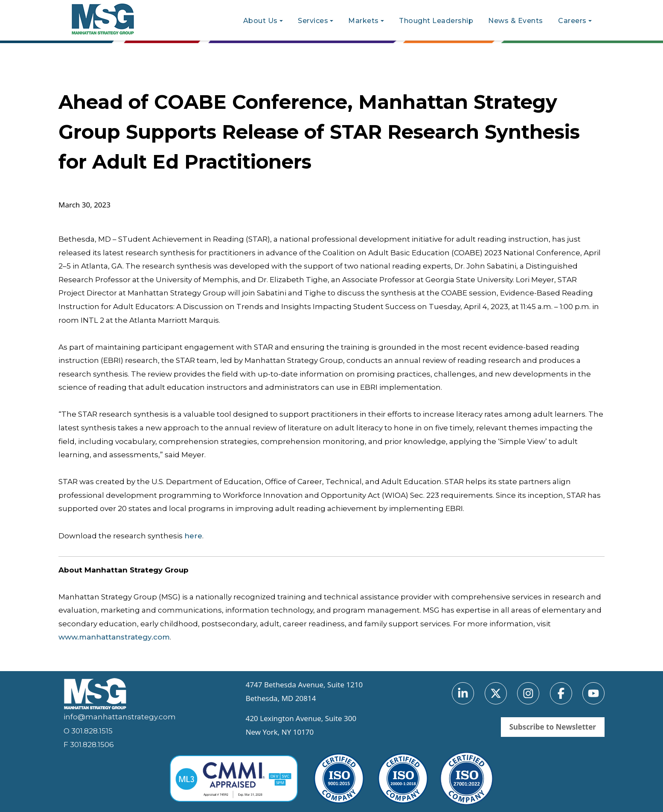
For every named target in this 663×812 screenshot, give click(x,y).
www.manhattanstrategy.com (114, 637)
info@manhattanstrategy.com (120, 717)
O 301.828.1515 (88, 731)
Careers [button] (572, 21)
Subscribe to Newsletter (553, 727)
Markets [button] (363, 21)
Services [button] (313, 21)
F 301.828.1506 (89, 745)
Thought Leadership (436, 21)
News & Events (516, 21)
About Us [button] (260, 21)
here (193, 536)
